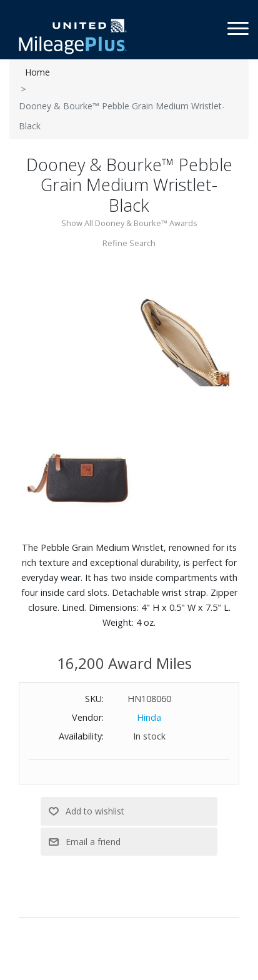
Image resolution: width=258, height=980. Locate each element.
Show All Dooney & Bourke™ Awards (129, 223)
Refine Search (129, 243)
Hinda (149, 717)
